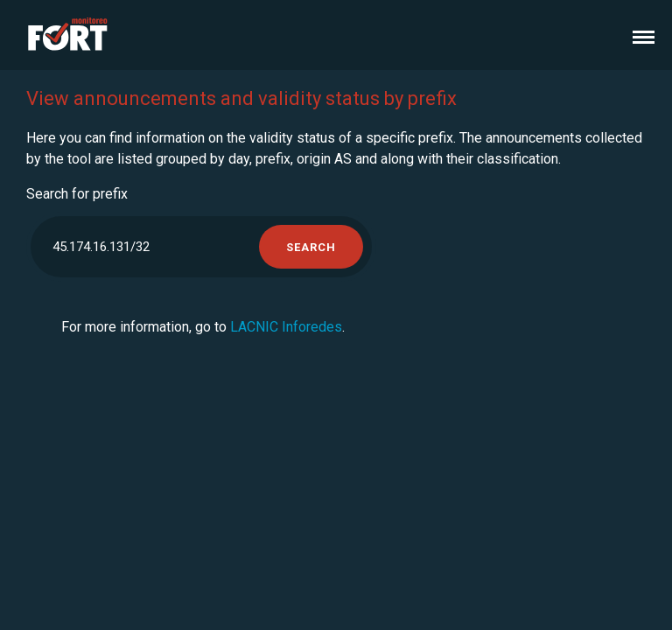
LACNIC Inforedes (286, 327)
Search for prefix (77, 194)
